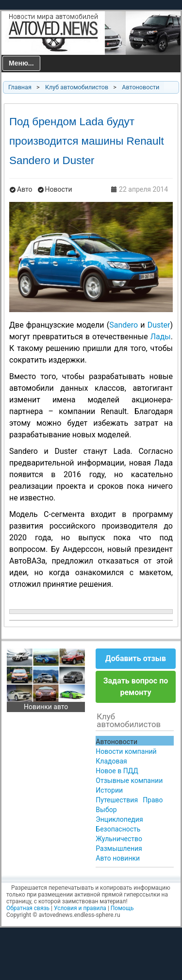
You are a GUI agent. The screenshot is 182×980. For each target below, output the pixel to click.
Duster (159, 325)
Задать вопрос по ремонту (136, 687)
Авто (25, 189)
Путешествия (117, 800)
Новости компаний (126, 751)
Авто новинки (118, 858)
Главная (20, 87)
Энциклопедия (119, 819)
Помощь (122, 908)
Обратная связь (28, 908)
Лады (161, 337)
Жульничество (119, 839)
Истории (109, 790)
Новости (59, 189)
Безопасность (118, 829)
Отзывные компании (129, 781)
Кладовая (111, 761)
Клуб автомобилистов (77, 87)
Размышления (119, 848)
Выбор (106, 810)
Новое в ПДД (117, 771)
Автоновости (141, 87)
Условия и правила (80, 908)
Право (153, 800)
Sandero (124, 325)
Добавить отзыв (136, 658)
